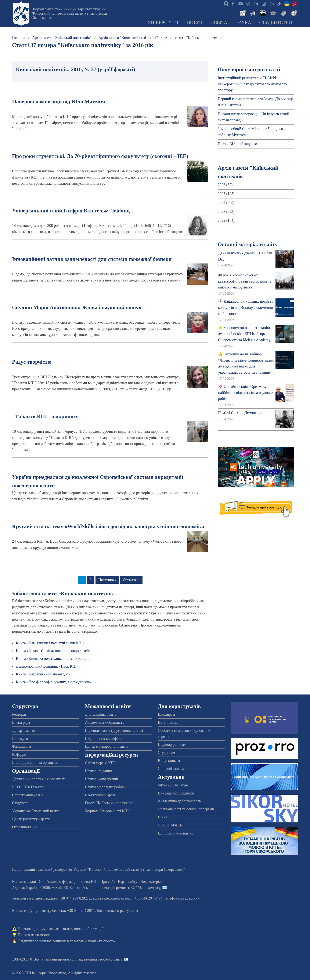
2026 (221, 185)
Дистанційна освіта (101, 714)
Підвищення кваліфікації (105, 739)
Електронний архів (100, 795)
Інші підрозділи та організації (36, 762)
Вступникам (168, 722)
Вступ (195, 22)
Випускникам (169, 761)
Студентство (276, 22)
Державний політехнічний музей (39, 779)
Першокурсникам (172, 744)
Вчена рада (21, 722)
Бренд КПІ (89, 882)
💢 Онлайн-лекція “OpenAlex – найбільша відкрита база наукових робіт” (246, 393)
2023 (221, 212)
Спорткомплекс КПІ (28, 795)
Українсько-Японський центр (36, 811)
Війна (163, 817)
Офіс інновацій (24, 827)
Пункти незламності (34, 935)
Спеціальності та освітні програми (186, 809)
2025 (221, 194)
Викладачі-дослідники (176, 793)
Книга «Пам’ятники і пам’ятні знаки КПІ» (50, 643)
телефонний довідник (182, 898)
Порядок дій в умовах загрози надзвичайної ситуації (60, 929)
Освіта (219, 22)
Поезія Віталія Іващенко (237, 144)
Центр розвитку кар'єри (31, 819)
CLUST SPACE (170, 825)
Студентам (167, 753)
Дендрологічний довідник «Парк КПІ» (47, 666)
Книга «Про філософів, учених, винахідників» (53, 682)
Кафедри (19, 754)
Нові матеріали (152, 882)
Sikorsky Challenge (173, 785)
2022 (221, 220)
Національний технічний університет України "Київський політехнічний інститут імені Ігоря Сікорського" (69, 13)
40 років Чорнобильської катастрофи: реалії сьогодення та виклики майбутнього (245, 281)
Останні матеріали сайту (248, 244)
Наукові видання (98, 771)
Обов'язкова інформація (58, 882)
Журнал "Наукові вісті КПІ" (107, 811)
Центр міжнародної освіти (106, 746)
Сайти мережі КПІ (100, 763)
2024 (221, 203)
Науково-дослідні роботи (105, 787)
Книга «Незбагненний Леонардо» (43, 674)
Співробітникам (171, 769)
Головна (19, 38)
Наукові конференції (101, 779)
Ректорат (19, 714)
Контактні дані (24, 882)
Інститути (20, 739)
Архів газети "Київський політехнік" (62, 38)
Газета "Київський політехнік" (109, 803)
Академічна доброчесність (179, 801)
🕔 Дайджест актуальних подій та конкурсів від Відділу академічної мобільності (246, 308)
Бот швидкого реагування (117, 911)
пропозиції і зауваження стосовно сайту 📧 (93, 959)
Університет (163, 22)
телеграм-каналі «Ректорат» (92, 941)
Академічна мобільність (104, 722)
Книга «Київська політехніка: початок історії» (53, 658)
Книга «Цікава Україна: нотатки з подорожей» (53, 651)
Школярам (166, 714)
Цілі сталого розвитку (176, 833)
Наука (243, 22)
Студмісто (20, 803)
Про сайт (108, 882)
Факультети (21, 746)
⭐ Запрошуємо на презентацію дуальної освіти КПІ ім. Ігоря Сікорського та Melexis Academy (244, 334)
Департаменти (24, 730)
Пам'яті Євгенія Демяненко (240, 413)
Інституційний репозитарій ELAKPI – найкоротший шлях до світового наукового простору (252, 84)
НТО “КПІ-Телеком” (29, 787)
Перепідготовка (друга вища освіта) (114, 730)
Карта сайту (128, 882)
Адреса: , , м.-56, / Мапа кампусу (86, 888)
